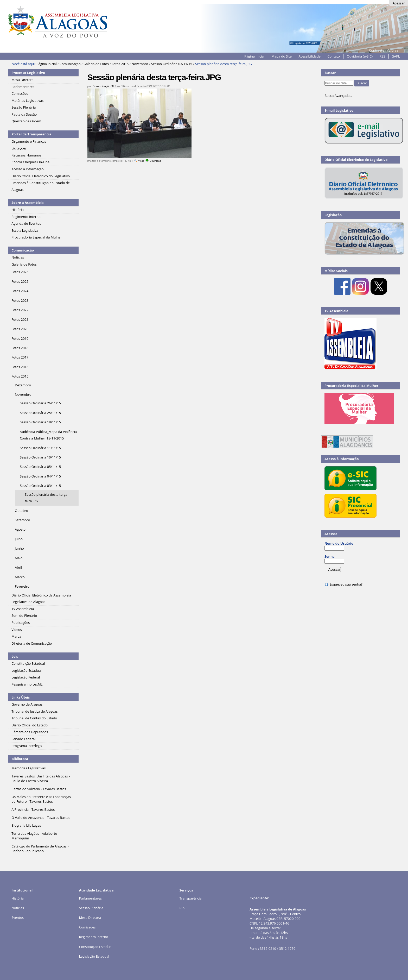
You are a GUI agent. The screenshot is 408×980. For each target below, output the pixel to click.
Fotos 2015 (120, 64)
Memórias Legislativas (28, 768)
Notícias (18, 908)
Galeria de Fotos (96, 64)
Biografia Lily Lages (26, 825)
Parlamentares (90, 898)
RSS (382, 56)
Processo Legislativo (28, 73)
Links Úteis (21, 697)
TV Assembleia (336, 311)
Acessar (399, 3)
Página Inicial (254, 56)
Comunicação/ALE (104, 86)
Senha (330, 556)
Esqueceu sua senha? (343, 584)
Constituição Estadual (96, 947)
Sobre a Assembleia (28, 203)
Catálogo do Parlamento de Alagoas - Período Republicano (40, 849)
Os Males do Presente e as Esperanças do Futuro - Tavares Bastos (41, 799)
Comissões (87, 927)
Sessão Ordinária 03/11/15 (172, 64)
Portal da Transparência (31, 134)
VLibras (392, 50)
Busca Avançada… (338, 96)
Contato (334, 56)
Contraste (377, 50)
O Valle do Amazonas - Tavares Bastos (41, 818)
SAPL (396, 56)
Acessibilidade (310, 56)
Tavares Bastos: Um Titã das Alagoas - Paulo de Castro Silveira (41, 778)
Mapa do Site (282, 56)
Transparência (190, 898)
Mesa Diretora (90, 918)
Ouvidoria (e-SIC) (360, 56)
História (18, 898)
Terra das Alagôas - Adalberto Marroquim (34, 836)
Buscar (330, 73)
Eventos (18, 918)
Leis (15, 656)
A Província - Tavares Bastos (33, 809)
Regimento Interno (94, 937)
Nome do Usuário (339, 543)
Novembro (140, 64)
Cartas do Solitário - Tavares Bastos (39, 789)
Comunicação (70, 64)
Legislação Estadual (94, 956)
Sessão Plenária (91, 908)
